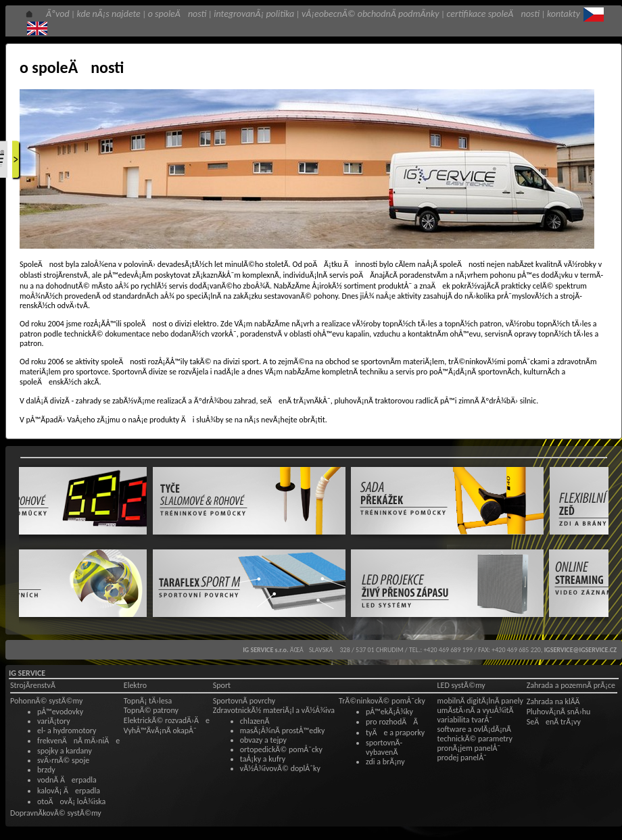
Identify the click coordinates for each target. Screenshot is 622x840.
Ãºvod (58, 14)
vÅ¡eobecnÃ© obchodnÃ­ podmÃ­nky (370, 14)
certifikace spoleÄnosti (493, 14)
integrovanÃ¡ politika (254, 14)
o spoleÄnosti (177, 14)
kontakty (564, 14)
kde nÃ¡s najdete (109, 14)
